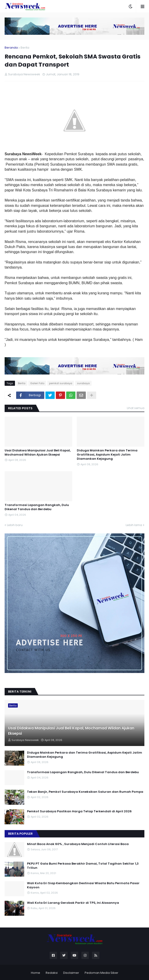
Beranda (11, 48)
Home (36, 973)
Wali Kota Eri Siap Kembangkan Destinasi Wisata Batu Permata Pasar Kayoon (83, 885)
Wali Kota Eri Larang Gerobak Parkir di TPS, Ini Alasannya (73, 903)
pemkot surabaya (61, 383)
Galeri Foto (37, 383)
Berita (25, 48)
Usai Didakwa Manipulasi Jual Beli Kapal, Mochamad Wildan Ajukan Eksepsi (38, 453)
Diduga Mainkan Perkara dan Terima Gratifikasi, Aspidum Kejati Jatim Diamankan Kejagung (107, 455)
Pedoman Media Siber (101, 973)
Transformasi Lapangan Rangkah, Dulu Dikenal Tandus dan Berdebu (37, 507)
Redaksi (52, 973)
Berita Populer (20, 834)
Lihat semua (136, 408)
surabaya (83, 383)
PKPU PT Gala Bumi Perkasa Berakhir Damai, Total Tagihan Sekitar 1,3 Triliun (83, 866)
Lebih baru (15, 525)
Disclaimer (71, 973)
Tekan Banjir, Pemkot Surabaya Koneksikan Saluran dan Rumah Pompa (85, 792)
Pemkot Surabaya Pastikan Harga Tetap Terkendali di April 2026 (79, 811)
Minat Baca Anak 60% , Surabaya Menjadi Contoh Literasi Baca (78, 844)
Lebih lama (134, 525)
